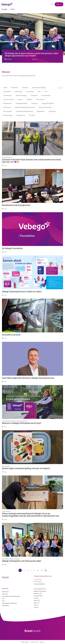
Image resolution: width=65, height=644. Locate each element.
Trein (3, 601)
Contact (36, 607)
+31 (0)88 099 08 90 (39, 584)
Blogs (36, 603)
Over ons (36, 605)
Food (3, 599)
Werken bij (38, 593)
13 (42, 570)
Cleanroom (5, 594)
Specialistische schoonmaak (9, 603)
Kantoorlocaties (38, 596)
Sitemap (42, 642)
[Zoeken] (52, 4)
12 (38, 570)
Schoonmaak (5, 592)
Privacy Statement (40, 589)
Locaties (36, 598)
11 (34, 570)
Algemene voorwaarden (40, 591)
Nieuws (37, 600)
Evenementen (5, 606)
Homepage (4, 9)
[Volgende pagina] (46, 570)
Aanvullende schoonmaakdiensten (11, 596)
